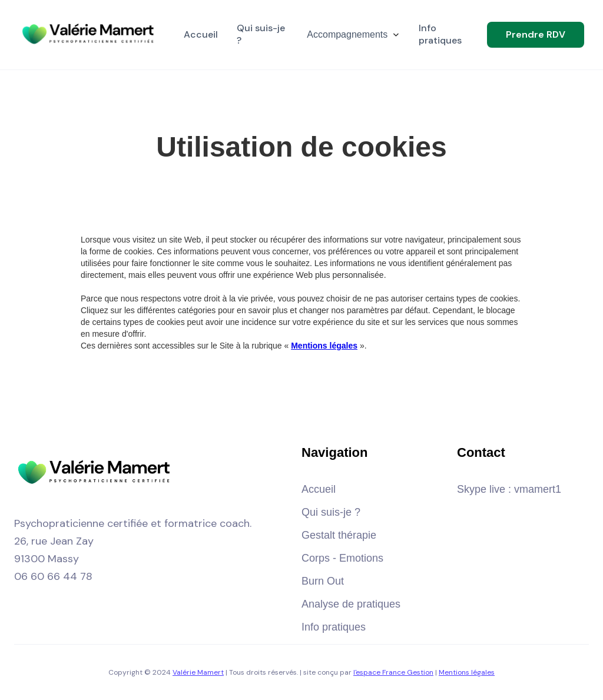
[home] (90, 35)
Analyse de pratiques (351, 604)
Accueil (319, 489)
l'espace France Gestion (393, 672)
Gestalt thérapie (339, 535)
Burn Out (323, 581)
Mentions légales (467, 672)
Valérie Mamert (198, 672)
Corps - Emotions (342, 558)
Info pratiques (334, 627)
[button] (353, 35)
